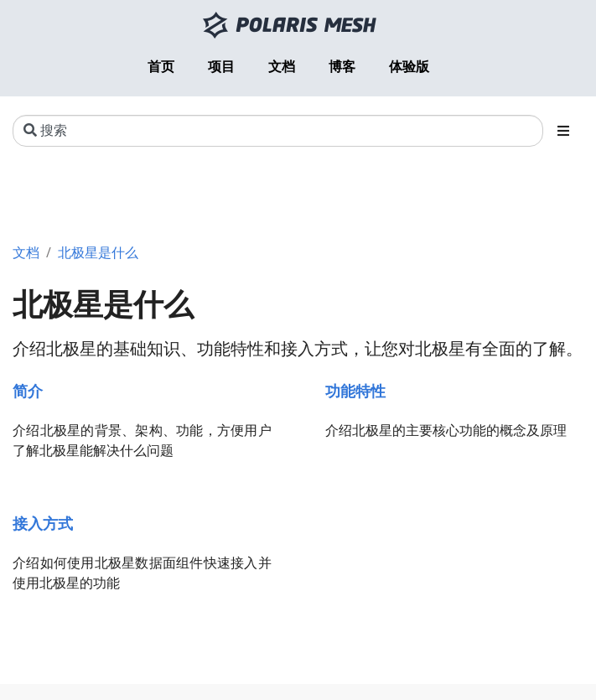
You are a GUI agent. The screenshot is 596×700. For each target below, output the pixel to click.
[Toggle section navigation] (563, 131)
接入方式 (43, 523)
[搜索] (278, 131)
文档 (26, 252)
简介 (28, 390)
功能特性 (355, 390)
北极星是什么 (98, 252)
